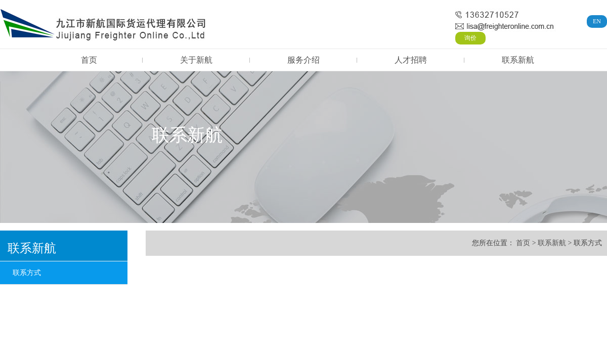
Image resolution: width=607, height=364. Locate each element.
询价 (470, 38)
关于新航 (196, 60)
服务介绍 (303, 60)
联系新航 (518, 60)
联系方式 (27, 273)
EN (597, 21)
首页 (89, 60)
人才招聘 (411, 60)
